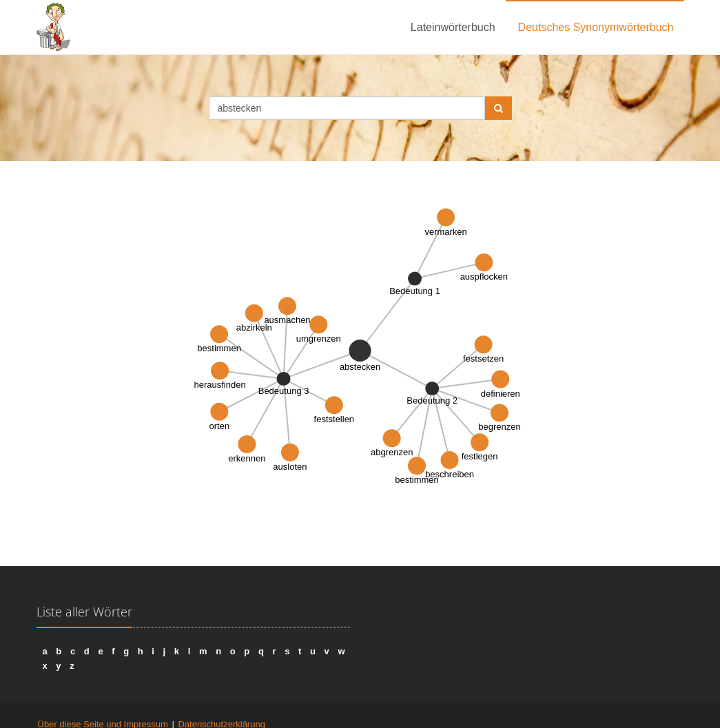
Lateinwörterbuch (453, 27)
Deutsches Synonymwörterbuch (596, 27)
